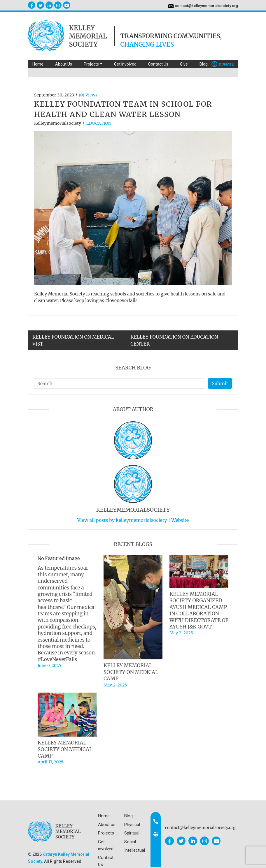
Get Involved (125, 64)
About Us (64, 64)
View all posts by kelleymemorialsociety (122, 520)
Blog (204, 64)
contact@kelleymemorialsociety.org (206, 6)
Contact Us (158, 64)
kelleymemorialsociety (58, 123)
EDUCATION (99, 123)
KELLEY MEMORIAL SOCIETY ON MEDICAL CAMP (131, 672)
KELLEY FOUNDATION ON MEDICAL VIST (73, 340)
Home (38, 64)
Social (130, 842)
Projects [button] (91, 64)
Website (180, 520)
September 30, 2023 (54, 95)
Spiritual (132, 833)
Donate (223, 64)
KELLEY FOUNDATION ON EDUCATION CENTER (174, 340)
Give (184, 64)
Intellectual (135, 850)
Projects (106, 833)
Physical (132, 825)
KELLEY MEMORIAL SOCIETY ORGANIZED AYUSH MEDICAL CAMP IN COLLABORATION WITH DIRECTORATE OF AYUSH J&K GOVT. (199, 610)
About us (107, 825)
